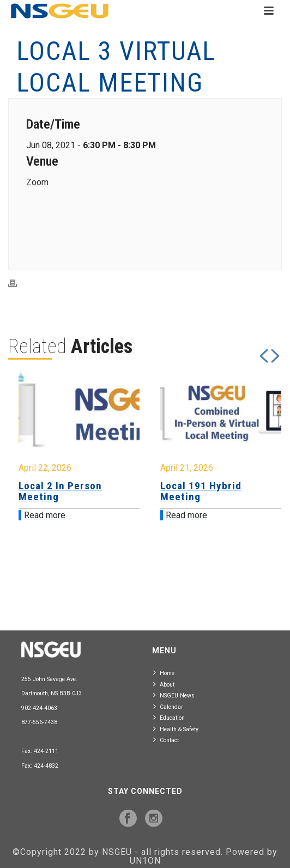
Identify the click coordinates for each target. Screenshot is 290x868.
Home (164, 673)
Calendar (168, 706)
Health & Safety (176, 729)
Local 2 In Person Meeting (60, 491)
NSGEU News (174, 695)
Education (169, 717)
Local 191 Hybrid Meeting (201, 491)
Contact (166, 740)
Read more (45, 515)
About (164, 684)
